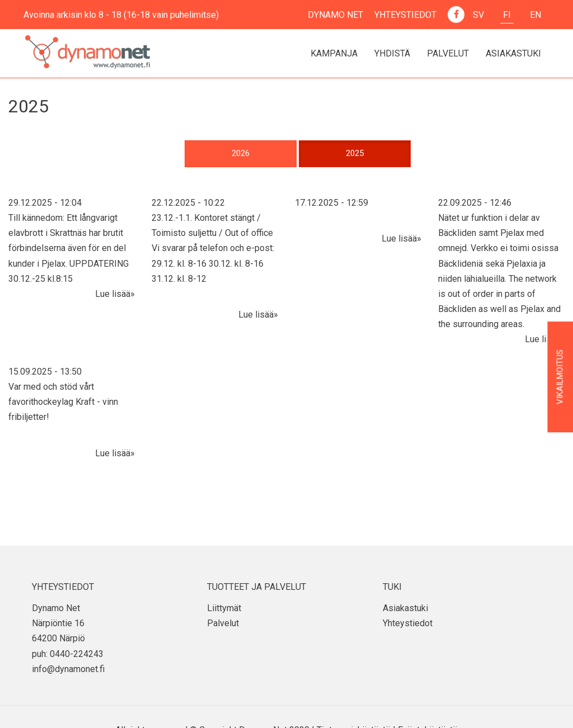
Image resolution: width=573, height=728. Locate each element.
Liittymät (224, 608)
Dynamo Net (335, 15)
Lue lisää (113, 294)
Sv (478, 15)
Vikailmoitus (560, 377)
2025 (355, 153)
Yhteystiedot (405, 15)
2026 (241, 153)
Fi (507, 15)
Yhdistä (392, 53)
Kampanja (334, 53)
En (536, 15)
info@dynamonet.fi (68, 669)
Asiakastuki (513, 53)
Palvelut (448, 53)
